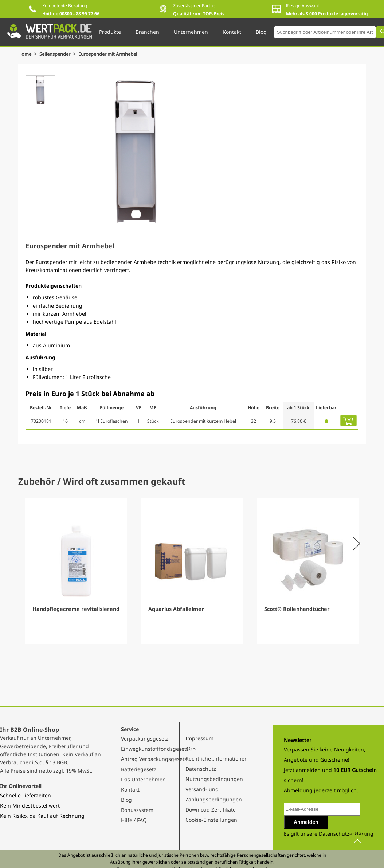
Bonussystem (137, 810)
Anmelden (306, 822)
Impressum (199, 738)
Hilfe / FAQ (134, 820)
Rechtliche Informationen (217, 759)
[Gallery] (192, 571)
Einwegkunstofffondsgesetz (155, 749)
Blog (126, 800)
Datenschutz (201, 769)
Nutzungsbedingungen (214, 779)
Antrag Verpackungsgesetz (154, 759)
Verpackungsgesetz (145, 739)
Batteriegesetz (139, 769)
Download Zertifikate (211, 810)
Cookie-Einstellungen (211, 820)
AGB (191, 748)
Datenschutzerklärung (346, 834)
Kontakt (130, 790)
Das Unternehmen (143, 779)
